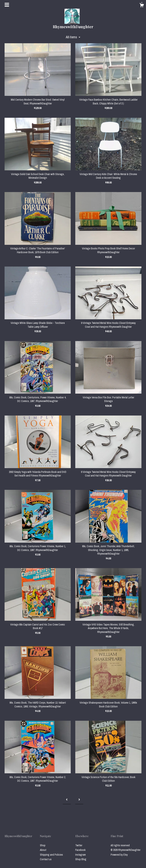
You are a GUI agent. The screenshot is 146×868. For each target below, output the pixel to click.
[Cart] (142, 6)
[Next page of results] (79, 800)
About (43, 850)
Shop (43, 845)
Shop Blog (81, 859)
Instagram (81, 855)
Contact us (46, 859)
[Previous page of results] (67, 800)
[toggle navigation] (7, 5)
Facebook (80, 850)
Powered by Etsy (119, 855)
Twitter (79, 845)
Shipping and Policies (51, 855)
